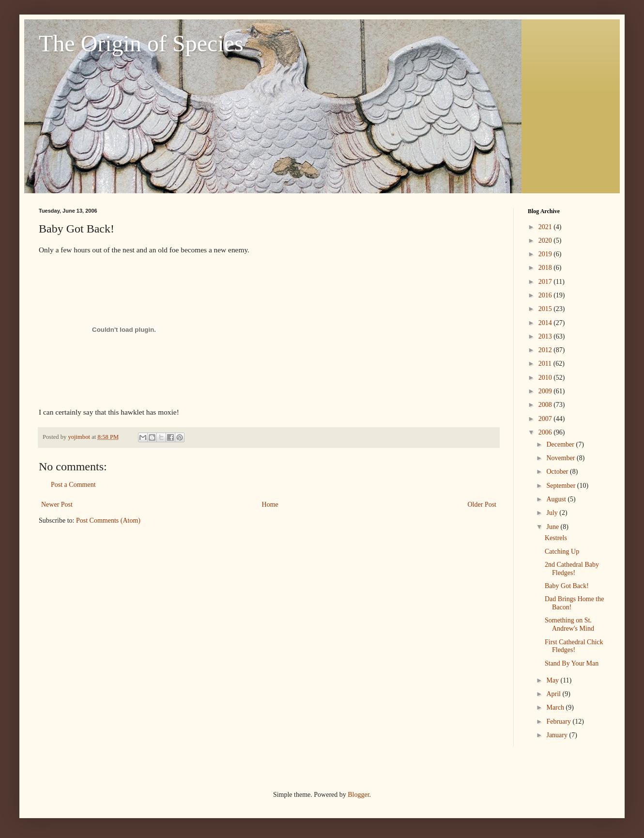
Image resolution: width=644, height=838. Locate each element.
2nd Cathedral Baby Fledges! (572, 569)
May (553, 680)
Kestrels (556, 538)
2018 (546, 268)
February (559, 722)
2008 (546, 405)
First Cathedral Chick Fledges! (574, 646)
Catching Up (562, 551)
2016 (546, 295)
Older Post (482, 504)
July (553, 513)
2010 (546, 378)
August (557, 499)
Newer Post (57, 504)
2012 (546, 350)
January (558, 735)
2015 (546, 309)
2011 (546, 364)
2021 (546, 227)
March (556, 707)
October (558, 472)
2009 (546, 391)
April (554, 694)
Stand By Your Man (572, 663)
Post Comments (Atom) (108, 520)
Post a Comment (73, 485)
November (561, 458)
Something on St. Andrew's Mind (569, 624)
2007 (546, 419)
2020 (546, 241)
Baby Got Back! (567, 586)
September (561, 486)
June (553, 527)
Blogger (358, 795)
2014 (546, 323)
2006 (546, 432)
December (561, 444)
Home (270, 504)
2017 (546, 282)
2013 (546, 336)
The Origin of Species (141, 43)
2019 (546, 254)
